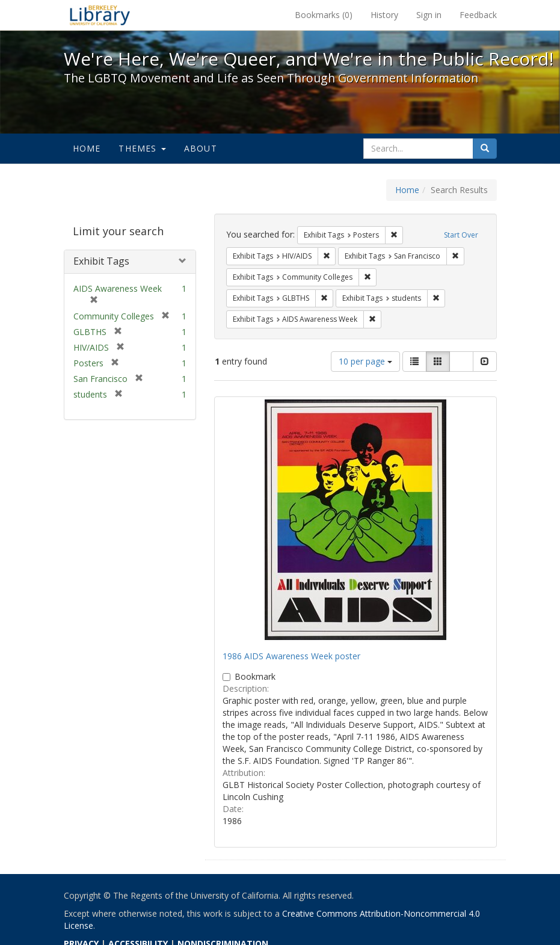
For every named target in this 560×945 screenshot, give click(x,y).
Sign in (429, 15)
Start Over (461, 235)
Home (87, 148)
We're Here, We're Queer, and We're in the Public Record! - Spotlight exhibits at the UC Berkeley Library (100, 15)
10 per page (365, 361)
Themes (142, 148)
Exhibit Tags (101, 261)
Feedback (478, 15)
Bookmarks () (324, 15)
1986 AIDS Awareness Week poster (291, 656)
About (201, 148)
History (384, 15)
